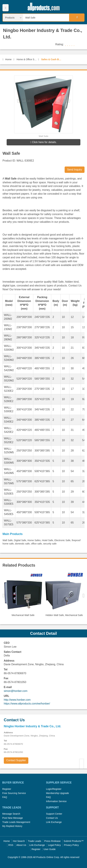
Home (7, 59)
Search (77, 17)
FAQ (5, 797)
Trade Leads (34, 841)
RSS (11, 845)
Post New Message (13, 818)
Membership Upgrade (58, 793)
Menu (6, 8)
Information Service (56, 801)
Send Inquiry (75, 170)
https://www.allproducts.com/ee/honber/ (27, 704)
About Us (21, 845)
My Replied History (12, 826)
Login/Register (54, 789)
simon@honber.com (16, 691)
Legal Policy (55, 845)
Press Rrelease (52, 841)
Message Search (11, 814)
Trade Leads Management (16, 822)
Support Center (54, 814)
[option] (23, 596)
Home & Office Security (27, 59)
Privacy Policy (71, 845)
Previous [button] (3, 596)
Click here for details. (44, 142)
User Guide (50, 849)
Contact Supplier (16, 760)
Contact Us (52, 818)
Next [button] (84, 596)
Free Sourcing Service (14, 793)
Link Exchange (54, 822)
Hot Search (19, 841)
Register (7, 789)
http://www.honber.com (17, 700)
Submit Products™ (74, 841)
